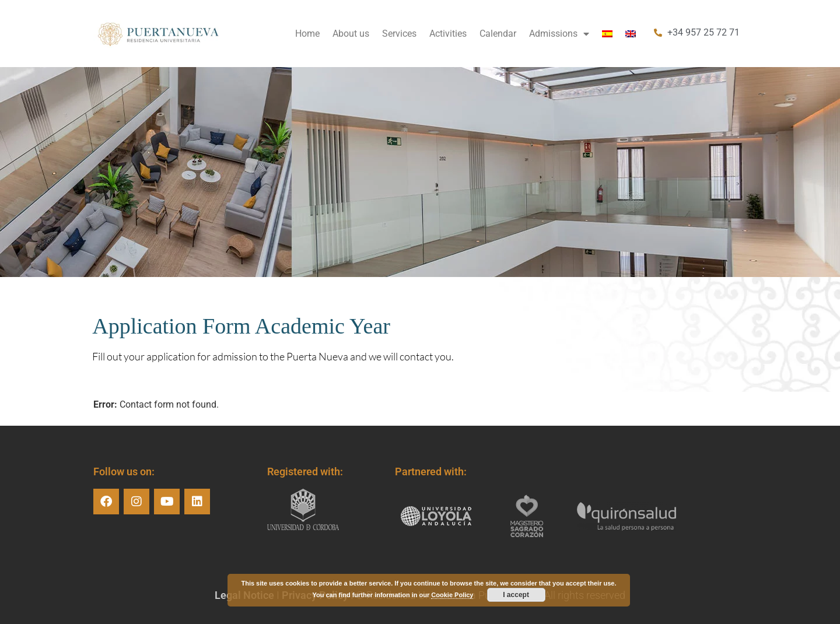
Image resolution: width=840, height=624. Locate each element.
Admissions (559, 34)
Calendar (498, 34)
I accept (516, 595)
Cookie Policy (452, 595)
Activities (448, 34)
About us (351, 34)
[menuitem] (607, 34)
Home (307, 34)
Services (399, 34)
